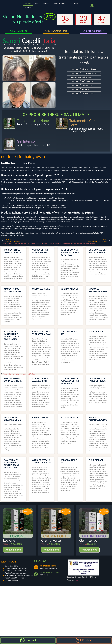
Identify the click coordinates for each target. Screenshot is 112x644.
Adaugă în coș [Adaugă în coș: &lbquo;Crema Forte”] (51, 550)
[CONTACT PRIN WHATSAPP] (36, 574)
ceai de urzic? (25, 243)
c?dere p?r (16, 243)
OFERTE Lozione (19, 31)
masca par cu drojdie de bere (13, 290)
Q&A (37, 3)
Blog (76, 580)
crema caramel (41, 289)
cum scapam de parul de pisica (97, 251)
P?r (13, 374)
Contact (28, 8)
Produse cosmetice (21, 374)
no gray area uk (69, 289)
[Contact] (22, 640)
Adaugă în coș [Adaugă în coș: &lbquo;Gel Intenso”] (89, 550)
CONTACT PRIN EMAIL (48, 566)
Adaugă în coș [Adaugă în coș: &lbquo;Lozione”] (13, 550)
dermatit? (34, 243)
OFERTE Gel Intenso (93, 31)
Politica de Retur (60, 3)
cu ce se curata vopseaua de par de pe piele (70, 252)
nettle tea (58, 243)
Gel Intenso (26, 141)
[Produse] (78, 640)
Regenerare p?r (79, 243)
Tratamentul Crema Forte (84, 123)
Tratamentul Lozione (33, 121)
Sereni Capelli (90, 243)
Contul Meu (74, 3)
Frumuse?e (7, 374)
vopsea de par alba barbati (40, 251)
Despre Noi (46, 3)
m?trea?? (51, 243)
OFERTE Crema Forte (56, 31)
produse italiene (68, 243)
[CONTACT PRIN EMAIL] (36, 567)
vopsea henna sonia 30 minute (13, 251)
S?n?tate (32, 374)
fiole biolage (96, 332)
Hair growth (43, 243)
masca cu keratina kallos (98, 290)
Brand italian (7, 243)
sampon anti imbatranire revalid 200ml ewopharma (12, 335)
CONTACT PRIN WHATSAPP (50, 573)
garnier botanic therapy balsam (41, 333)
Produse (28, 3)
